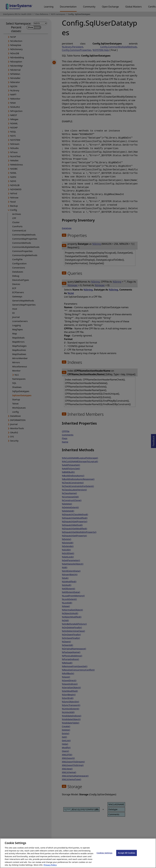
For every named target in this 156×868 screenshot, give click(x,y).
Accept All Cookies (127, 856)
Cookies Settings (105, 856)
